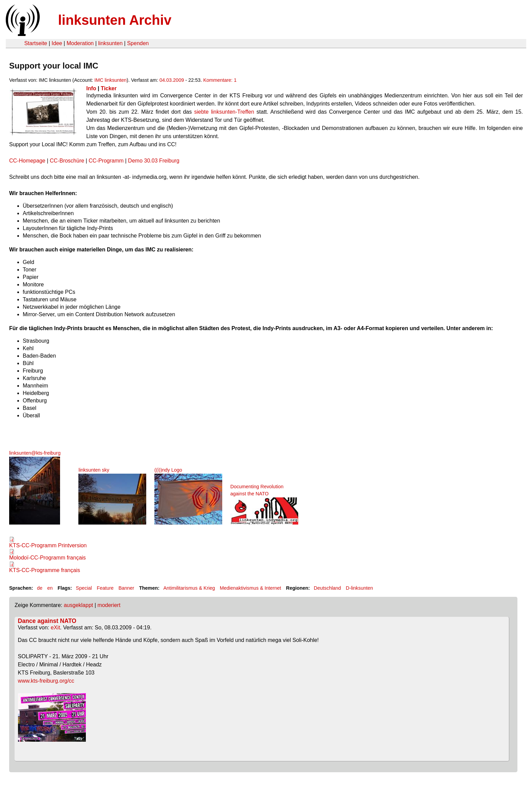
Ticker (109, 88)
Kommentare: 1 (220, 80)
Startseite (36, 43)
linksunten (110, 43)
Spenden (138, 43)
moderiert (109, 605)
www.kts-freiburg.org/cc (46, 681)
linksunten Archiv (115, 20)
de (40, 588)
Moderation (80, 43)
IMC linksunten (110, 80)
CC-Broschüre (68, 161)
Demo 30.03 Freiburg (154, 161)
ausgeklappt (78, 605)
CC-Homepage (27, 161)
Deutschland (327, 588)
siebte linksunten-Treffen (224, 112)
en (50, 588)
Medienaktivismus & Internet (251, 588)
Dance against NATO (47, 621)
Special (84, 588)
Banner (126, 588)
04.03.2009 (172, 80)
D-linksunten (359, 588)
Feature (105, 588)
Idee (57, 43)
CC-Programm (106, 161)
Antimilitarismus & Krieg (189, 588)
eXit (56, 628)
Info (91, 88)
